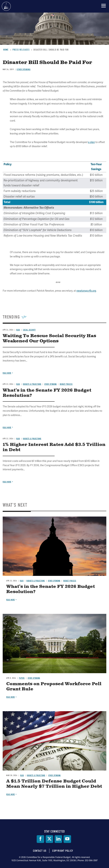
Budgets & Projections (36, 581)
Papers (22, 678)
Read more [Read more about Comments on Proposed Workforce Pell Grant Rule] (11, 697)
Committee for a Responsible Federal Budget (6, 6)
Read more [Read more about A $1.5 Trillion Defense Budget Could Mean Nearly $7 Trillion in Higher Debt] (11, 794)
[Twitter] (49, 839)
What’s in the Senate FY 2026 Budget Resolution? (51, 589)
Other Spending (54, 581)
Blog (22, 581)
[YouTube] (67, 839)
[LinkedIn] (58, 839)
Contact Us (40, 851)
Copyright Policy (63, 851)
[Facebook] (40, 839)
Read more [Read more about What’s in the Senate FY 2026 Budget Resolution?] (11, 600)
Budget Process (70, 581)
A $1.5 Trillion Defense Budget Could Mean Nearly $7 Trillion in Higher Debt (54, 784)
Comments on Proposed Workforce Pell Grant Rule (54, 687)
